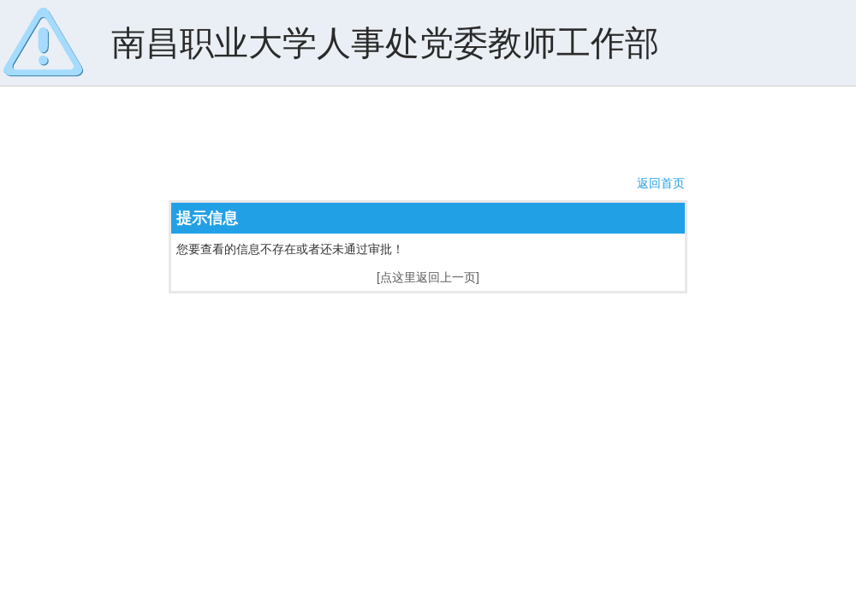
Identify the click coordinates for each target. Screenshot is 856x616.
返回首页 (661, 183)
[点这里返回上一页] (428, 277)
